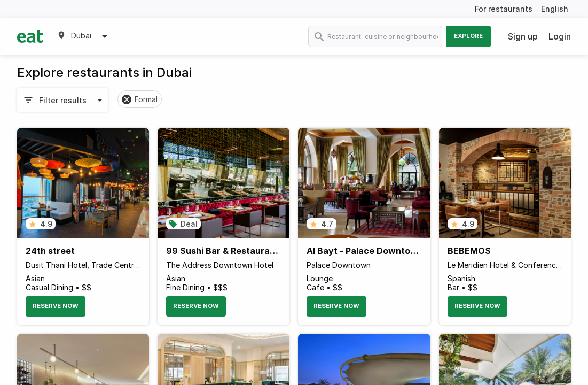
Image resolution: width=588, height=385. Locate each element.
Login (560, 36)
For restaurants (504, 9)
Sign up (523, 36)
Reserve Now (56, 306)
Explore (468, 36)
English (555, 9)
